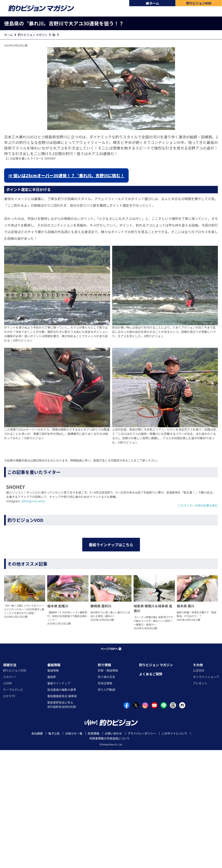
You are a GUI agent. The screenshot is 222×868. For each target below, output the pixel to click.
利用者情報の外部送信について (109, 856)
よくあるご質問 (151, 792)
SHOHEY (50, 158)
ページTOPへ (111, 766)
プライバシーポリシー (142, 851)
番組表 (52, 794)
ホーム (152, 3)
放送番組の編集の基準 (62, 807)
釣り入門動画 (107, 807)
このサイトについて (174, 851)
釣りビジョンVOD (15, 788)
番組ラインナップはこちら (111, 634)
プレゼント (200, 801)
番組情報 (54, 783)
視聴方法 (10, 783)
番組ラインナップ (59, 801)
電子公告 (54, 851)
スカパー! (9, 794)
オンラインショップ (206, 794)
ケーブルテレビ (13, 807)
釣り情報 (105, 783)
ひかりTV (9, 814)
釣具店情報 (105, 801)
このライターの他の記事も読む (198, 505)
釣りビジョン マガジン (33, 35)
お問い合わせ (113, 851)
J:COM (7, 801)
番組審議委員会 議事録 (62, 814)
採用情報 (94, 851)
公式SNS (199, 788)
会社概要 (37, 851)
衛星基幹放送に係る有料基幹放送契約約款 (62, 822)
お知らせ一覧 (74, 851)
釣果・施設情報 (108, 788)
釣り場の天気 (107, 794)
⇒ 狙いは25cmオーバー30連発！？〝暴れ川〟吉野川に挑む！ (66, 175)
